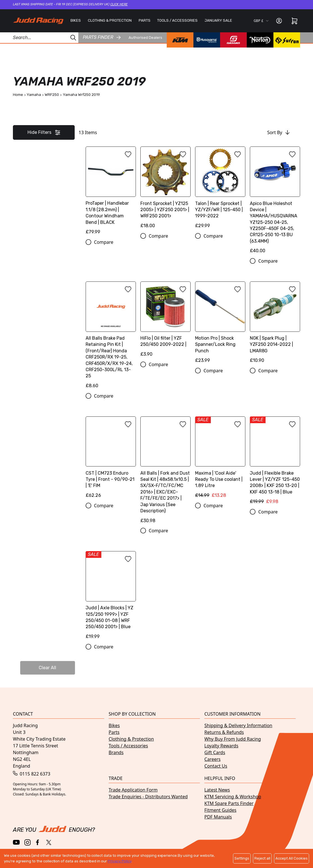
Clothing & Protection (131, 739)
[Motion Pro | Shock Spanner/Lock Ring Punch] (220, 324)
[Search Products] (39, 38)
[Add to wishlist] (128, 154)
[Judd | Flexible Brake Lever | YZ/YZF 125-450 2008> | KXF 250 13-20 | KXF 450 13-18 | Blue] (275, 463)
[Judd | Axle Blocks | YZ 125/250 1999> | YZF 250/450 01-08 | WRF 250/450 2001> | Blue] (111, 597)
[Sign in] (279, 21)
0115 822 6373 (32, 774)
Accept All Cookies (292, 858)
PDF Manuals (218, 817)
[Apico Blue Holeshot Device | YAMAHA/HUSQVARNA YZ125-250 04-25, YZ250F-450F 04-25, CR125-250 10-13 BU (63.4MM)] (275, 202)
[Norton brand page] (260, 40)
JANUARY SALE (218, 20)
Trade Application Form (133, 790)
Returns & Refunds (224, 732)
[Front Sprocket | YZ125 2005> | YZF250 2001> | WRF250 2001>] (165, 189)
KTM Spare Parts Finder (229, 803)
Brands (116, 752)
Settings (242, 858)
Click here (119, 4)
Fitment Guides (220, 810)
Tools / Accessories (128, 746)
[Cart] (294, 21)
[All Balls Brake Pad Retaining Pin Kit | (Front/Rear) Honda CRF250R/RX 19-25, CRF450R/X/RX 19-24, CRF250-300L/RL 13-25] (111, 337)
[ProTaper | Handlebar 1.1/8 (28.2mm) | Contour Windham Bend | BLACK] (111, 193)
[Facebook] (38, 843)
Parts (114, 732)
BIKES (76, 20)
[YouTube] (16, 842)
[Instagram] (28, 842)
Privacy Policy (120, 861)
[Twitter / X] (49, 842)
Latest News (217, 790)
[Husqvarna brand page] (207, 40)
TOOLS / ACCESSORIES (177, 20)
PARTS (145, 20)
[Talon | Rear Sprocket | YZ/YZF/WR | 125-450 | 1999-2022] (220, 189)
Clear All (47, 668)
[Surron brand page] (287, 40)
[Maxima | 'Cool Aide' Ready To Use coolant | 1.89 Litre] (220, 459)
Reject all (262, 858)
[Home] (38, 21)
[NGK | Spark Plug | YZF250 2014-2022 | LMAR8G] (275, 324)
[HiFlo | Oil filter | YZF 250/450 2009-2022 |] (165, 321)
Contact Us (216, 766)
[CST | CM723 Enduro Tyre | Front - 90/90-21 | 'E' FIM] (111, 459)
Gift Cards (215, 752)
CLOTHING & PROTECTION (110, 20)
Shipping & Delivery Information (238, 725)
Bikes (114, 725)
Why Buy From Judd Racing (233, 739)
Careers (213, 759)
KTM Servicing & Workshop (233, 797)
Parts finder (102, 37)
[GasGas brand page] (233, 40)
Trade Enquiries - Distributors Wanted (148, 797)
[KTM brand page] (180, 40)
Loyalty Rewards (221, 746)
